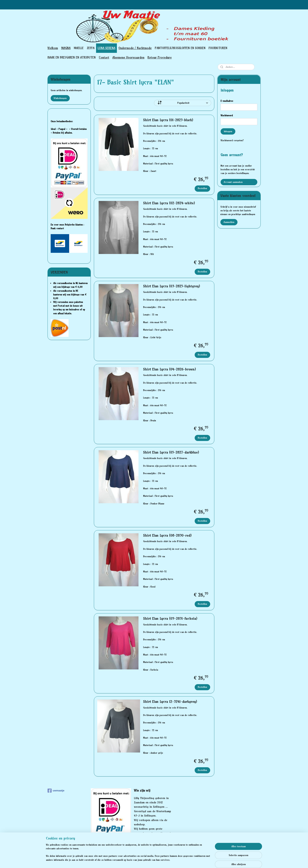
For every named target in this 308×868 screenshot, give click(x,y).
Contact (104, 57)
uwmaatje (56, 791)
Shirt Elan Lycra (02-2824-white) (169, 203)
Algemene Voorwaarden (128, 57)
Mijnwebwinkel (193, 861)
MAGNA (66, 48)
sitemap (140, 861)
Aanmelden (229, 222)
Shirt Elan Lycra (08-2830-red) (167, 535)
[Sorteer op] (183, 103)
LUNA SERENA (106, 48)
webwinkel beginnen (161, 861)
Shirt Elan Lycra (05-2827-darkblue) (171, 452)
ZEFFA (91, 48)
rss (148, 861)
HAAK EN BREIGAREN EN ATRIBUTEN (72, 57)
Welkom (53, 48)
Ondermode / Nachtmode (135, 48)
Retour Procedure (160, 57)
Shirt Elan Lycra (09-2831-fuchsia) (170, 619)
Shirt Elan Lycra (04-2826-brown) (169, 369)
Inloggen (228, 131)
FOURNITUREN (218, 48)
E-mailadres (227, 101)
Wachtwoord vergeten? (232, 140)
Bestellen (202, 188)
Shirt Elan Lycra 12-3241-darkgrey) (170, 702)
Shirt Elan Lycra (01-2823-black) (168, 120)
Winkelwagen (60, 98)
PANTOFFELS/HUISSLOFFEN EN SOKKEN (180, 48)
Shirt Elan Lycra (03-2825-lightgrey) (171, 286)
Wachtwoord (227, 115)
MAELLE (79, 48)
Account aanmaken (233, 182)
